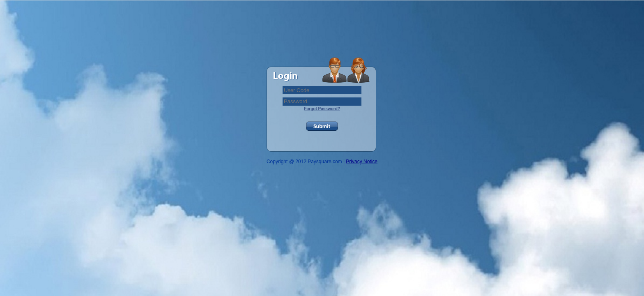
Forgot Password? (322, 109)
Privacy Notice (362, 162)
